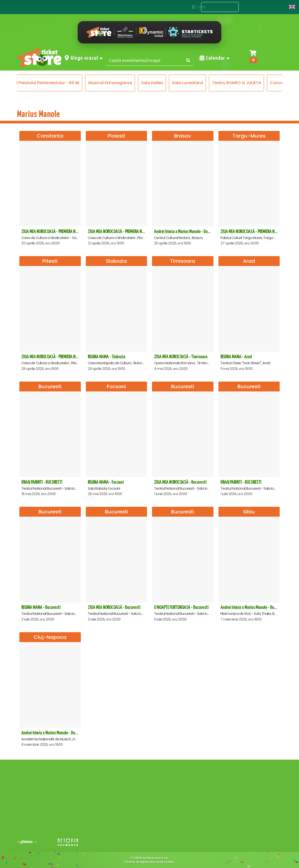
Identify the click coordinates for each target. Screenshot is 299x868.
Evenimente (220, 7)
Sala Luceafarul (188, 83)
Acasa (188, 7)
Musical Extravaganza (110, 83)
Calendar (215, 58)
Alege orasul (84, 58)
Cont (277, 7)
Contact (254, 7)
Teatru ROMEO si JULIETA (237, 83)
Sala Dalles (152, 83)
